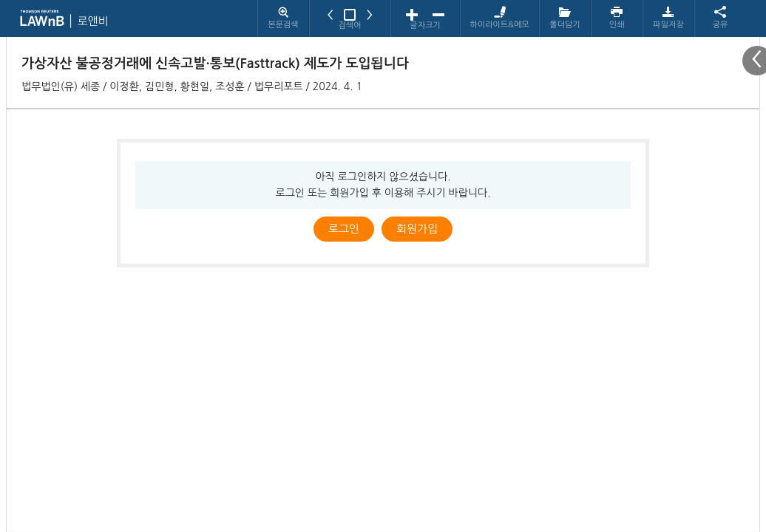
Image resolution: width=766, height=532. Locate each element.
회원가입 (417, 229)
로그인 (344, 229)
